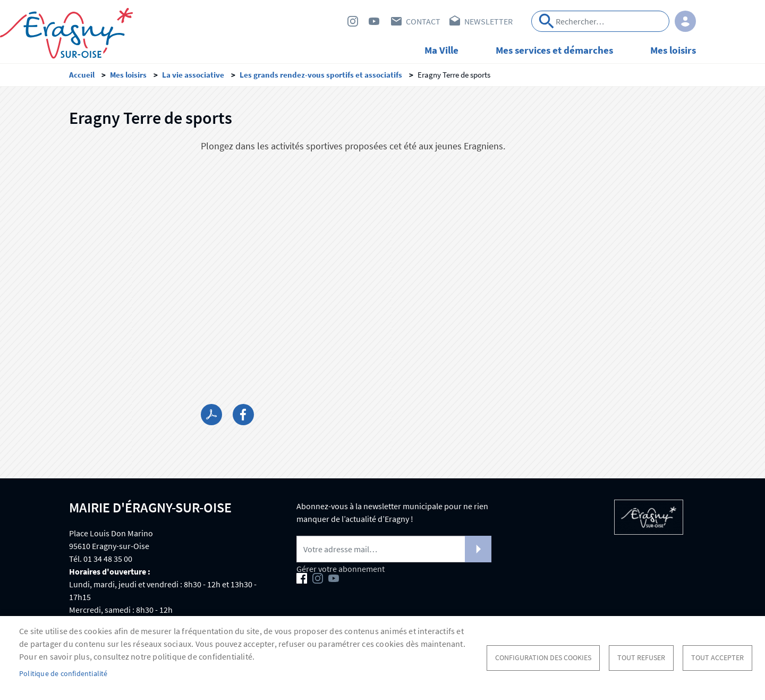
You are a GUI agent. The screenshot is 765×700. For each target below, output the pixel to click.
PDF (211, 415)
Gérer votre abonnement (341, 569)
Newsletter (488, 21)
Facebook (331, 21)
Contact (423, 21)
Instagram (353, 21)
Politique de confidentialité (63, 674)
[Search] (600, 21)
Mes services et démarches (554, 50)
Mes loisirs (673, 50)
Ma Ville (441, 50)
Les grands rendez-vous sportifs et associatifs (321, 75)
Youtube (374, 21)
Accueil (82, 75)
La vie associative (193, 75)
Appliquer (547, 21)
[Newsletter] (394, 549)
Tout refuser (641, 658)
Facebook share (243, 415)
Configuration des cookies (543, 658)
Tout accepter (717, 658)
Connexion (685, 21)
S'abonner (478, 549)
